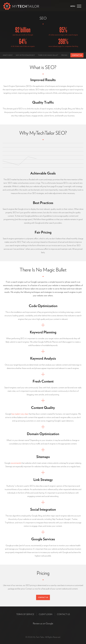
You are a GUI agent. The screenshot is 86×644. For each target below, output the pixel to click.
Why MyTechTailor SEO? (25, 55)
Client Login (46, 614)
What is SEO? (8, 55)
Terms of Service (25, 614)
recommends (16, 463)
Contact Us (77, 55)
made (17, 414)
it (20, 414)
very (22, 414)
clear (26, 414)
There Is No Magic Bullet (48, 55)
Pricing (64, 55)
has (13, 414)
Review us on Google (43, 623)
